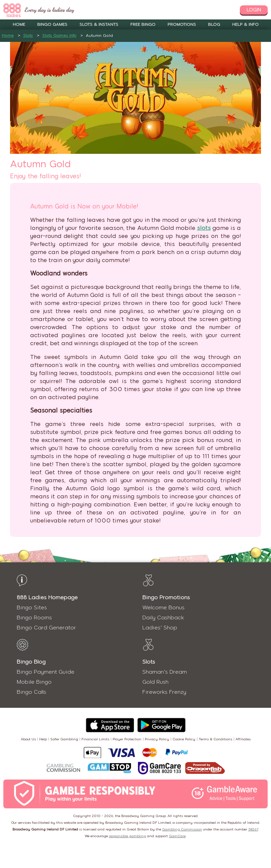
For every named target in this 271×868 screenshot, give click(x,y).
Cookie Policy (184, 739)
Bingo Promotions (166, 597)
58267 (253, 829)
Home (19, 24)
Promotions (182, 24)
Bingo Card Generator (46, 628)
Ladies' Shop (160, 628)
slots (204, 228)
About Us (28, 739)
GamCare (177, 836)
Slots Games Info (59, 36)
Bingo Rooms (34, 617)
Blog (214, 24)
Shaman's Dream (165, 672)
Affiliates (243, 739)
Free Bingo (143, 24)
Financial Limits (95, 739)
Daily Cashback (163, 617)
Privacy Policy (157, 739)
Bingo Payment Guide (46, 672)
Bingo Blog (31, 662)
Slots (28, 36)
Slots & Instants (99, 24)
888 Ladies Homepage (47, 597)
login (254, 10)
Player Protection (127, 739)
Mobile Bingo (34, 682)
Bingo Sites (32, 607)
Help (43, 739)
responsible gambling (127, 836)
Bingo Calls (31, 692)
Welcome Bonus (163, 607)
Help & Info (245, 24)
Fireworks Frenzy (164, 692)
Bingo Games (52, 24)
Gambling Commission (182, 829)
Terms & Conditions (215, 739)
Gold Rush (155, 682)
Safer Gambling (64, 739)
